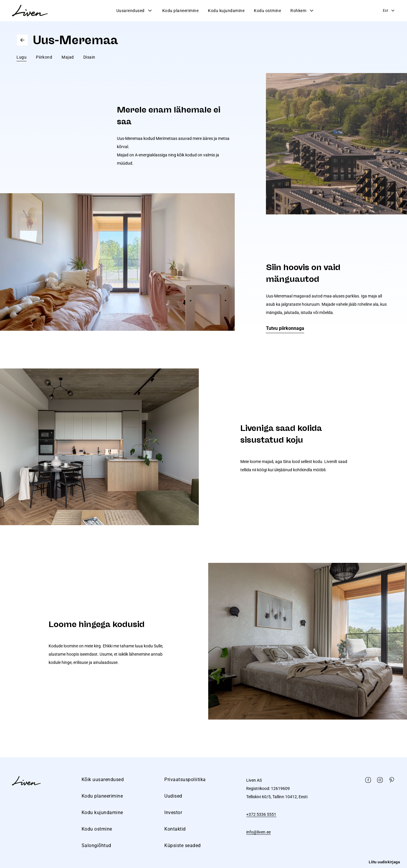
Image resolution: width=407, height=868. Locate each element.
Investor (173, 812)
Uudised (173, 796)
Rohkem (302, 11)
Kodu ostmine (267, 11)
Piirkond (44, 57)
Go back (22, 40)
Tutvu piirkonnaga (285, 328)
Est (389, 11)
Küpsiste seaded (183, 845)
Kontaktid (175, 829)
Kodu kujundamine (226, 11)
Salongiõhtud (96, 845)
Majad (68, 57)
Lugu (21, 57)
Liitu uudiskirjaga (384, 862)
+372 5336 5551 (261, 814)
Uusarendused (135, 11)
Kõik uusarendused (103, 779)
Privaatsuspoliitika (185, 779)
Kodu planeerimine (181, 11)
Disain (89, 57)
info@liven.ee (258, 832)
